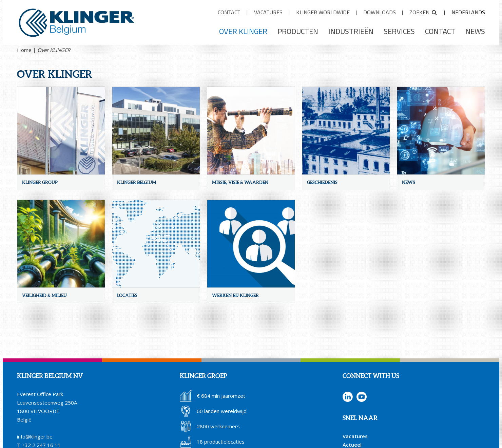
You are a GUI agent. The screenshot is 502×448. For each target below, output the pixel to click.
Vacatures (355, 436)
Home (24, 50)
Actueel (352, 445)
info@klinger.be (35, 436)
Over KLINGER (54, 50)
